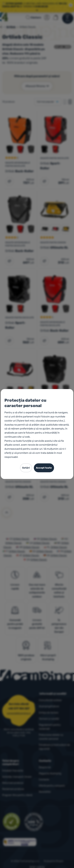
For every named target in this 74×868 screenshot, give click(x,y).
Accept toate (44, 468)
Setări (26, 468)
